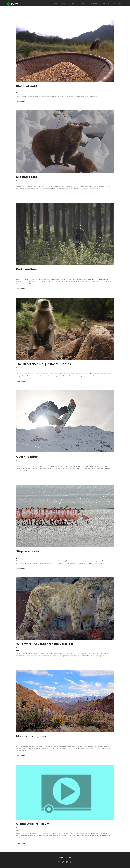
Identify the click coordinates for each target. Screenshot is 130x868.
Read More (21, 101)
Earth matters (27, 269)
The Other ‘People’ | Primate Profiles (44, 364)
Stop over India (28, 551)
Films (63, 3)
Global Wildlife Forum (33, 824)
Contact (107, 3)
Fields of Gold (27, 86)
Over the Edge (27, 457)
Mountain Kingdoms (32, 736)
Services (72, 3)
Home (56, 3)
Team (114, 3)
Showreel (83, 3)
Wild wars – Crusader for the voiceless (45, 644)
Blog (121, 3)
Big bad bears (27, 177)
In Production (95, 3)
